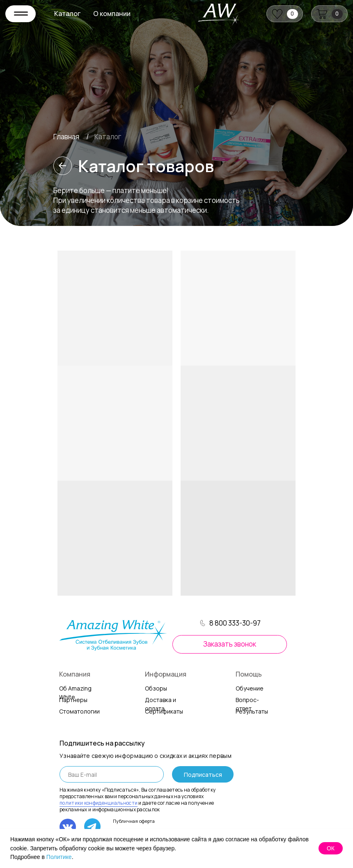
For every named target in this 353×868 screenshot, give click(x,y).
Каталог (68, 14)
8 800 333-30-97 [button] (235, 623)
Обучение (250, 688)
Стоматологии (79, 711)
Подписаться (203, 775)
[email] (112, 774)
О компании (112, 14)
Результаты (252, 711)
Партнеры (73, 700)
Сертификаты (164, 711)
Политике (59, 857)
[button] (230, 644)
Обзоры (156, 688)
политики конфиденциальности (99, 803)
